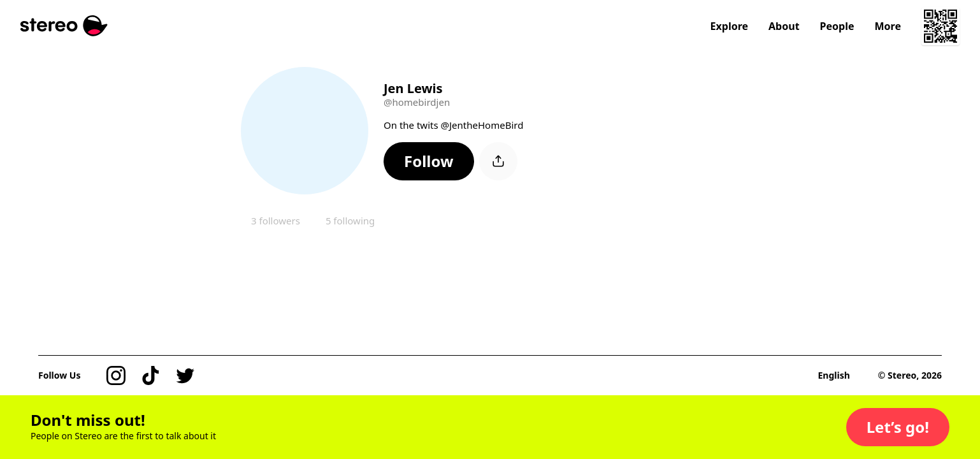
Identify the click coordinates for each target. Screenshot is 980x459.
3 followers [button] (276, 221)
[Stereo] (64, 26)
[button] (429, 161)
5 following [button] (350, 221)
